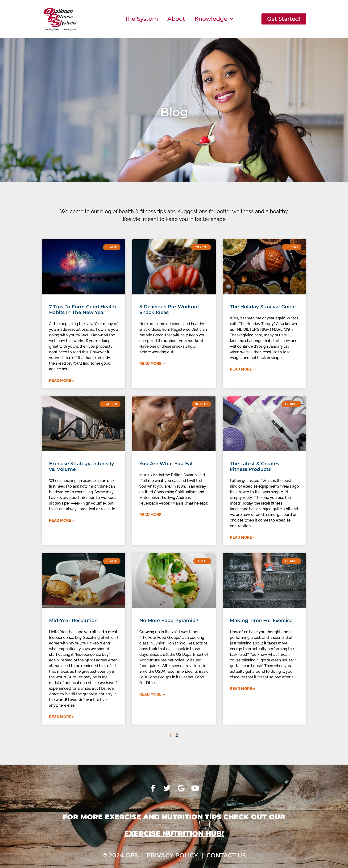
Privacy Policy (172, 855)
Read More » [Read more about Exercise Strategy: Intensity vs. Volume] (62, 520)
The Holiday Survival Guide (263, 307)
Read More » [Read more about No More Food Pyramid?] (152, 694)
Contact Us (226, 855)
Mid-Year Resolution (73, 620)
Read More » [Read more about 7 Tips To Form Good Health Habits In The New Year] (62, 381)
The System (141, 19)
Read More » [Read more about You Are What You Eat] (152, 515)
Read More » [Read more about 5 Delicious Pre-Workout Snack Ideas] (152, 364)
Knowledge (214, 19)
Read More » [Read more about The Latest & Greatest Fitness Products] (243, 537)
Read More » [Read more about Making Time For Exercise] (243, 689)
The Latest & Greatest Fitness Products (255, 466)
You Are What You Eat (166, 464)
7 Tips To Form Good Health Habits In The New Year (83, 310)
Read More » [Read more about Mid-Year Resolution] (62, 717)
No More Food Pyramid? (169, 620)
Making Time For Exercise (261, 620)
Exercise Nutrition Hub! (174, 833)
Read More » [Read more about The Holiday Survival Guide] (243, 369)
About (176, 19)
